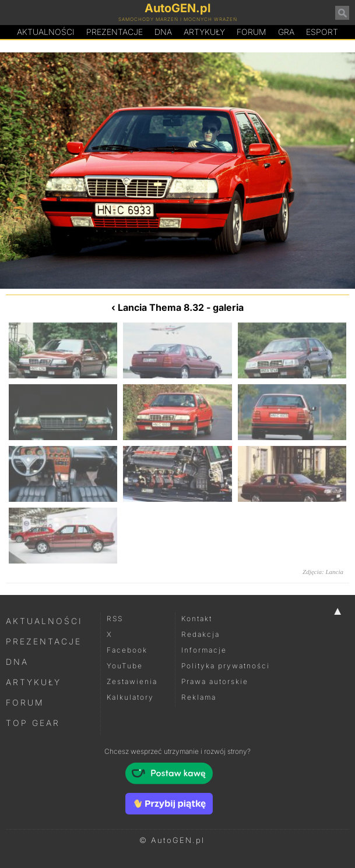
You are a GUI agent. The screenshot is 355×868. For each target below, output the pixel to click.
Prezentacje (115, 32)
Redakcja (201, 634)
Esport (322, 32)
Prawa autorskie (215, 681)
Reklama (199, 697)
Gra (286, 32)
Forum (252, 32)
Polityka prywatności (226, 666)
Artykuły (204, 32)
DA (163, 32)
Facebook (127, 650)
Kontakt (197, 619)
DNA (17, 662)
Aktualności (46, 32)
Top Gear (33, 723)
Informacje (204, 650)
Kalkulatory (130, 697)
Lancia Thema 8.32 (161, 307)
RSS (115, 619)
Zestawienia (132, 681)
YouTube (125, 666)
